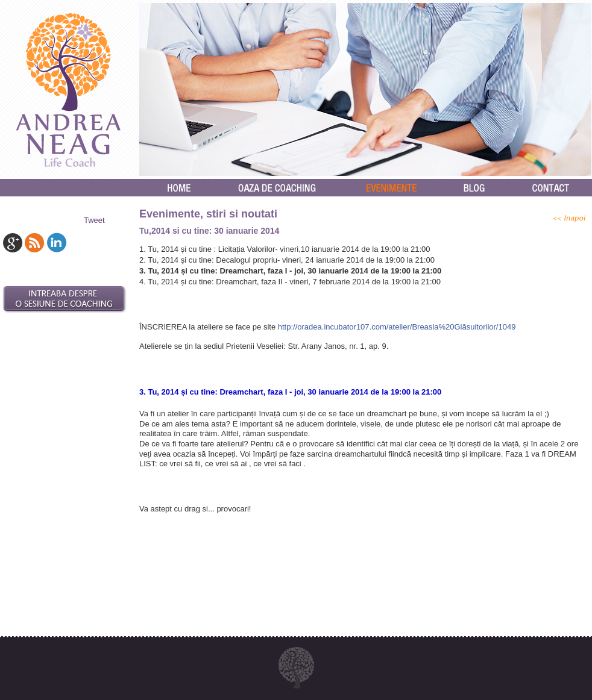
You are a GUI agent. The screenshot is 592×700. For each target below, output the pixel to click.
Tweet (94, 220)
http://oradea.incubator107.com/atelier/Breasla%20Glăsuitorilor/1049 (397, 327)
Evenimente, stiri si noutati (208, 214)
